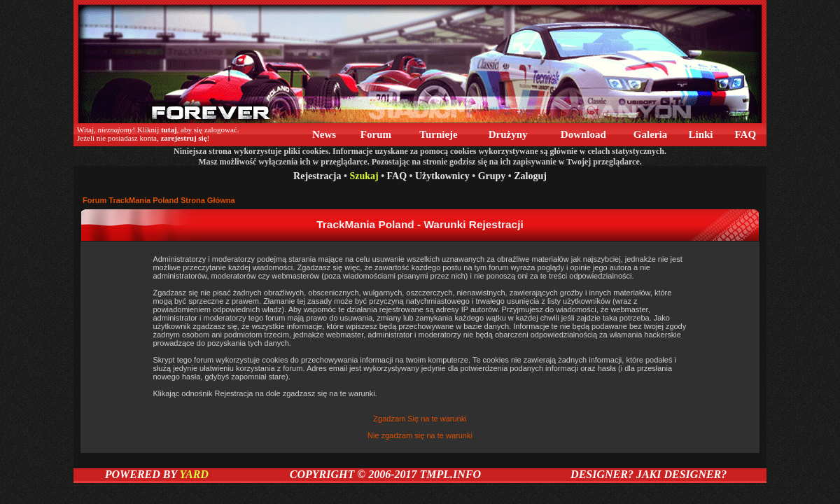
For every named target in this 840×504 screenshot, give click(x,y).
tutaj (169, 129)
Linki (701, 134)
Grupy (492, 176)
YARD (194, 474)
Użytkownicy (442, 176)
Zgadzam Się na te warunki (420, 419)
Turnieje (439, 134)
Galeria (650, 134)
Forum (376, 134)
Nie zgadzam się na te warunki (420, 435)
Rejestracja (317, 176)
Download (583, 134)
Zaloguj (530, 176)
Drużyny (508, 134)
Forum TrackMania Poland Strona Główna (159, 200)
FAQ (745, 134)
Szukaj (364, 176)
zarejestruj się (183, 138)
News (324, 134)
